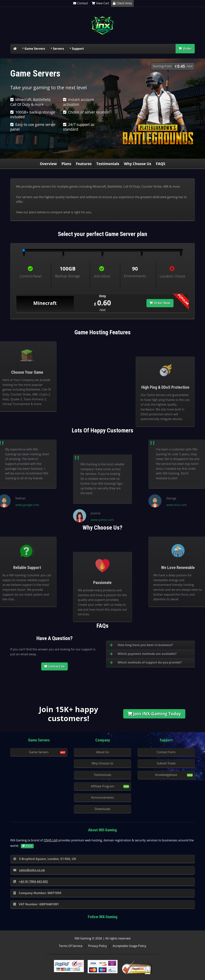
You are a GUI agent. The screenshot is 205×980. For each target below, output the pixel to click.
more (27, 846)
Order (185, 49)
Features (84, 164)
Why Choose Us (138, 164)
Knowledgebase (166, 775)
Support (78, 49)
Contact (81, 3)
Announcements (102, 797)
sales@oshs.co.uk (29, 870)
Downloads (102, 809)
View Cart (100, 3)
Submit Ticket (166, 763)
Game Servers (35, 49)
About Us (102, 752)
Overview (48, 164)
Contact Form (166, 752)
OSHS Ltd (50, 840)
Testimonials (108, 164)
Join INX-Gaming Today (154, 714)
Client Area (122, 3)
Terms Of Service (71, 946)
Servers (59, 49)
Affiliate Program (102, 786)
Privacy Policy (98, 946)
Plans (66, 164)
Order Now (160, 303)
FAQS (161, 164)
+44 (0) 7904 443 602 (31, 882)
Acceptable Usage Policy (129, 946)
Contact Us (54, 666)
